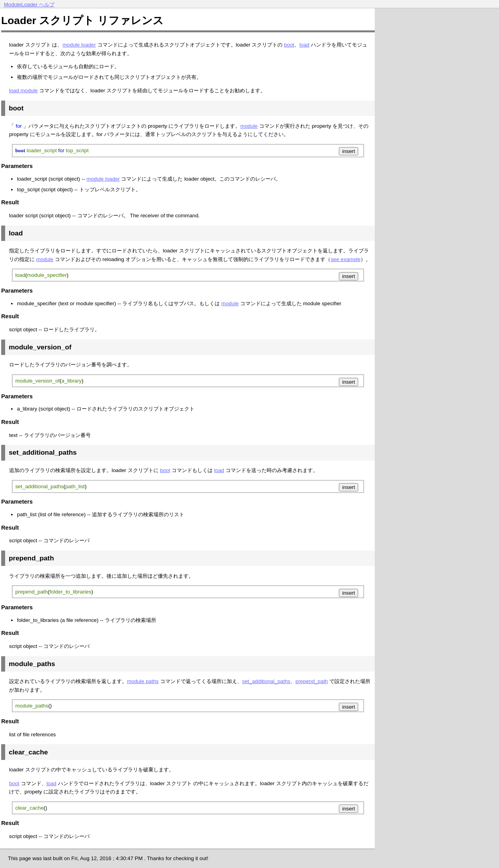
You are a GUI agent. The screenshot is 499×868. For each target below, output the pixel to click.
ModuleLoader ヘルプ (29, 5)
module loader (79, 45)
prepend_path (312, 681)
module (249, 126)
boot (289, 45)
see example (346, 259)
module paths (143, 681)
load (304, 45)
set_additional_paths (266, 681)
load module (23, 91)
